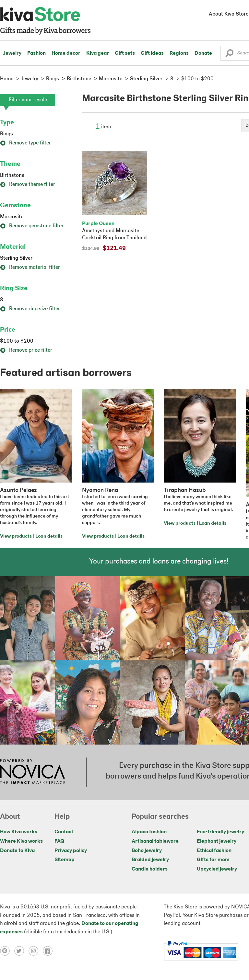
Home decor (66, 53)
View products (16, 536)
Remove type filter (25, 143)
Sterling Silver (16, 258)
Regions (179, 53)
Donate (203, 53)
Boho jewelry (147, 851)
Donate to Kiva (17, 851)
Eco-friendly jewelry (220, 832)
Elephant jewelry (217, 841)
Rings (6, 134)
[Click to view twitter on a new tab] (21, 951)
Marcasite (12, 217)
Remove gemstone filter (32, 226)
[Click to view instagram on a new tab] (36, 951)
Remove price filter (26, 350)
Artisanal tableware (155, 841)
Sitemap (65, 860)
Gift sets (125, 53)
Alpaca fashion (149, 832)
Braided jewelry (150, 860)
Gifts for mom (213, 860)
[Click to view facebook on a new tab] (49, 951)
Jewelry (12, 53)
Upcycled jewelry (217, 869)
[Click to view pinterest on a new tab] (7, 951)
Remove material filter (30, 268)
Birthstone (12, 176)
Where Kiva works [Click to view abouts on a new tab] (21, 841)
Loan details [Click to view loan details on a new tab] (49, 536)
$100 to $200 (17, 341)
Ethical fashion (214, 851)
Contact (64, 832)
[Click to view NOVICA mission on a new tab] (32, 772)
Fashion (36, 53)
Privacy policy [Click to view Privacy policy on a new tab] (71, 851)
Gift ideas (152, 53)
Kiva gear (98, 53)
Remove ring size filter (30, 309)
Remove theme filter (28, 185)
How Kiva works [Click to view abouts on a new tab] (19, 832)
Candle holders (150, 869)
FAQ (59, 841)
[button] (229, 55)
